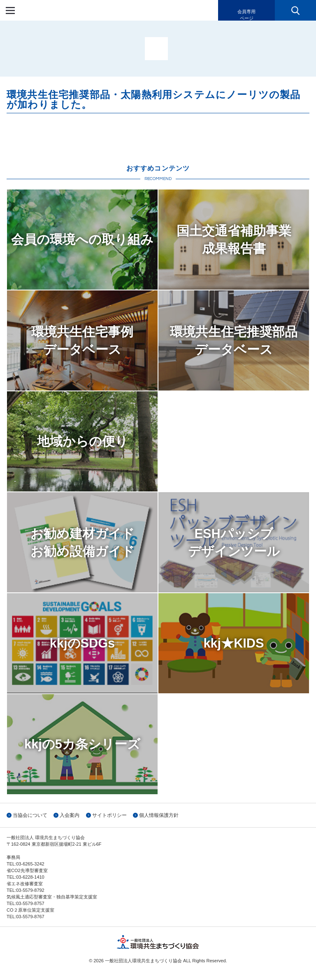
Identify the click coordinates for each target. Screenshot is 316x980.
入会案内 (70, 815)
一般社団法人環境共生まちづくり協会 (55, 10)
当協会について (30, 815)
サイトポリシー (109, 815)
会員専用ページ (246, 15)
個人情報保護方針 (159, 815)
